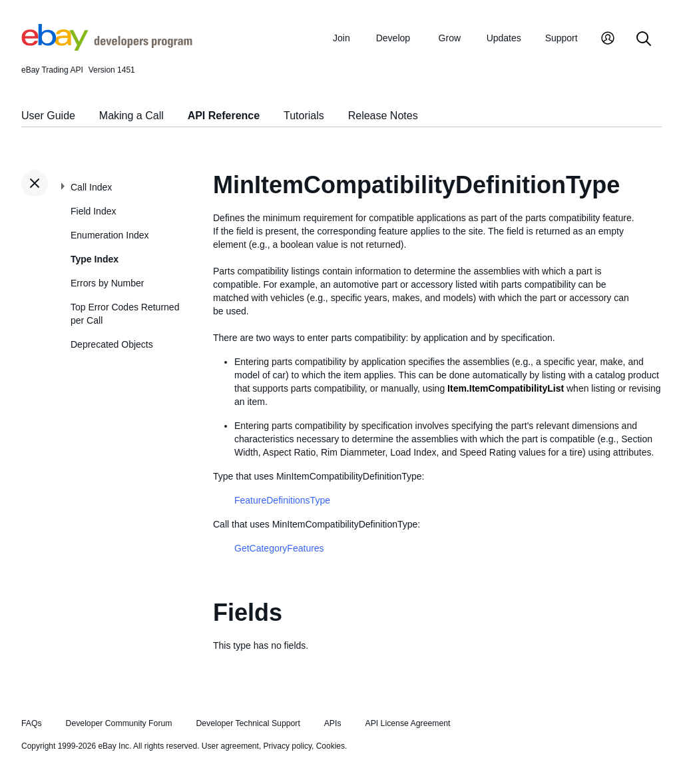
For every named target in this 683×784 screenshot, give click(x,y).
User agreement (230, 746)
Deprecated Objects (112, 344)
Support (562, 38)
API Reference (224, 116)
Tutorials (304, 116)
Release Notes (383, 116)
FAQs (32, 723)
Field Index (93, 211)
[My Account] (608, 40)
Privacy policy (288, 746)
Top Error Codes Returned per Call (125, 314)
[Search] (644, 40)
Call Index (91, 187)
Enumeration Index (110, 235)
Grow (450, 38)
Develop (393, 38)
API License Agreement (407, 723)
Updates (504, 38)
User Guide (48, 116)
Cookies (331, 746)
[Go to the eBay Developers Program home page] (107, 47)
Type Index (95, 259)
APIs (333, 723)
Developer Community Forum (119, 723)
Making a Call (131, 116)
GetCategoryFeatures (279, 548)
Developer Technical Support (248, 723)
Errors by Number (107, 283)
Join (341, 38)
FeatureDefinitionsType (282, 500)
